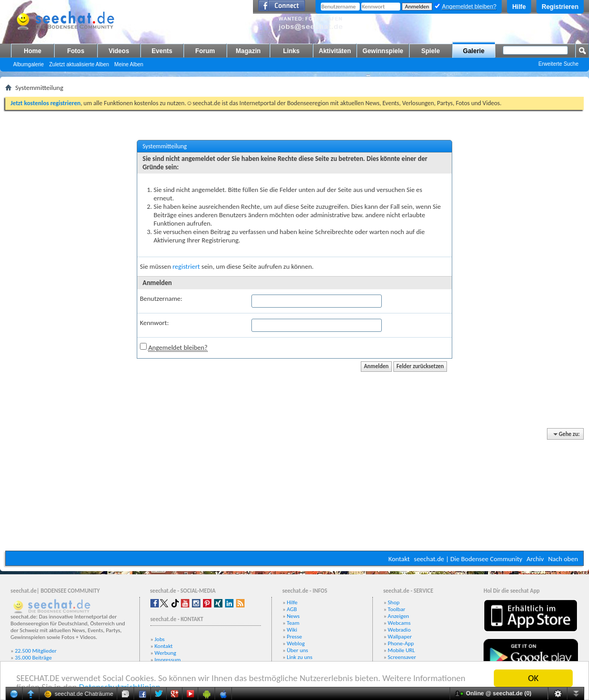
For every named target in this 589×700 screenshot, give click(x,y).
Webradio (399, 630)
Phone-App (401, 643)
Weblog (296, 643)
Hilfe (519, 7)
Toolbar (396, 609)
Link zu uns (299, 657)
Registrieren (560, 7)
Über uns (297, 650)
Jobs (160, 639)
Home (32, 51)
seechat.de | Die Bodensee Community (468, 559)
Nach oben (563, 559)
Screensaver (402, 657)
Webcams (399, 623)
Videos (119, 51)
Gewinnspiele (383, 51)
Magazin (248, 51)
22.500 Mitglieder (36, 651)
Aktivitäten (335, 51)
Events (162, 51)
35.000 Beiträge (33, 658)
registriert (186, 266)
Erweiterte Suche (558, 64)
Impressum (168, 660)
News (293, 616)
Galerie (474, 51)
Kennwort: (154, 323)
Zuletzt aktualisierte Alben (79, 64)
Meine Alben (129, 64)
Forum (205, 51)
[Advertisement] (295, 490)
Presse (294, 637)
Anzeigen (398, 616)
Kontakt (399, 559)
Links (291, 51)
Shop (393, 602)
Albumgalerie (28, 64)
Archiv (535, 559)
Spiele (430, 51)
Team (293, 623)
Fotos (76, 51)
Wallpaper (400, 637)
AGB (292, 609)
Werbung (165, 653)
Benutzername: (161, 298)
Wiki (292, 630)
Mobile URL (401, 650)
